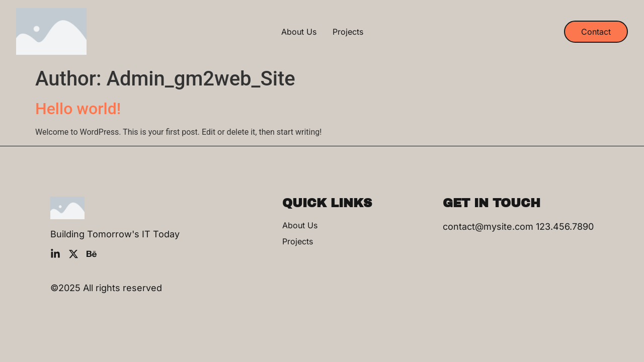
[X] (73, 254)
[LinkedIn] (55, 254)
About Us (299, 32)
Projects (348, 32)
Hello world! (78, 109)
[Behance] (92, 254)
